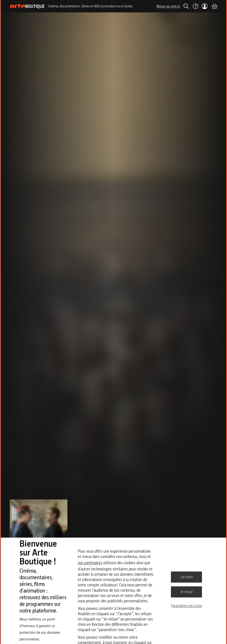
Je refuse (187, 592)
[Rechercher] (186, 6)
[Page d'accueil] (27, 6)
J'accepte (187, 577)
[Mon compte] (205, 6)
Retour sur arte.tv (168, 6)
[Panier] (214, 6)
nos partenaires (90, 563)
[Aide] (195, 6)
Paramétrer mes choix (186, 606)
